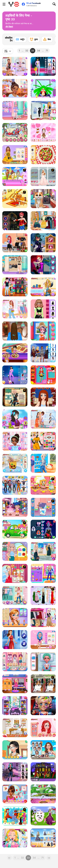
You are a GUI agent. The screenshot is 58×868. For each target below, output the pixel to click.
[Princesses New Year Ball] (15, 640)
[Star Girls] (15, 618)
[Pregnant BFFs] (15, 595)
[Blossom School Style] (15, 419)
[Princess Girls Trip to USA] (43, 110)
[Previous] (9, 858)
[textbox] (8, 51)
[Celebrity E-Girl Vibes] (15, 772)
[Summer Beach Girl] (43, 750)
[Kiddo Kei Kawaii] (15, 110)
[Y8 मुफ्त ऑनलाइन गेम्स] (14, 4)
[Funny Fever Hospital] (43, 662)
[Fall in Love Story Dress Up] (43, 177)
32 (27, 51)
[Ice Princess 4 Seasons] (43, 551)
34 (39, 51)
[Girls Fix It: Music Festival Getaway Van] (15, 133)
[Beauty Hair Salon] (43, 88)
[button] (9, 27)
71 (47, 51)
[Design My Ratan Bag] (15, 463)
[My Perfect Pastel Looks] (43, 640)
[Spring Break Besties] (43, 419)
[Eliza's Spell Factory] (15, 706)
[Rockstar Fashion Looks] (15, 243)
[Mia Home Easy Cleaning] (43, 794)
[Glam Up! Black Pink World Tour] (43, 66)
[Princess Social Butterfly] (15, 66)
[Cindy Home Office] (15, 728)
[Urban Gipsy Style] (43, 221)
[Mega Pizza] (15, 353)
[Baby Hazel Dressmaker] (15, 507)
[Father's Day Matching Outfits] (15, 287)
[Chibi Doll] (43, 133)
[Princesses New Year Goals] (43, 463)
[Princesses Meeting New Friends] (15, 441)
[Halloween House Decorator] (43, 772)
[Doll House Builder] (43, 507)
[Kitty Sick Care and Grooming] (43, 199)
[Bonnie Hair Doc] (15, 551)
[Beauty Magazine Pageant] (15, 662)
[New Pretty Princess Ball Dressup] (43, 816)
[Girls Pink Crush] (15, 309)
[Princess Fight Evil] (15, 221)
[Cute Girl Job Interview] (43, 573)
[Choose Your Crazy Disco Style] (15, 88)
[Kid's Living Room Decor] (15, 199)
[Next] (51, 38)
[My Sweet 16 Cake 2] (43, 485)
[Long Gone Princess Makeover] (43, 397)
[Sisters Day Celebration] (43, 331)
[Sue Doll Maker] (43, 375)
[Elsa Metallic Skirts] (43, 618)
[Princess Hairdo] (15, 331)
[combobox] (8, 51)
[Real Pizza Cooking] (43, 155)
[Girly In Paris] (15, 265)
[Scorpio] (15, 816)
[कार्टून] (20, 39)
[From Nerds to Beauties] (43, 706)
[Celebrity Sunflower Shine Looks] (15, 155)
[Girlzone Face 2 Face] (15, 750)
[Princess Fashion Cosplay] (15, 684)
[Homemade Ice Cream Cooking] (15, 177)
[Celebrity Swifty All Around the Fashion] (43, 309)
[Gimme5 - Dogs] (43, 684)
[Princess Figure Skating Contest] (43, 265)
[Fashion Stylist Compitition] (15, 573)
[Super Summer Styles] (43, 838)
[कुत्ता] (34, 39)
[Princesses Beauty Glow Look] (43, 529)
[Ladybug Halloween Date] (43, 243)
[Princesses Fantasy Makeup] (43, 728)
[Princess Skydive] (15, 485)
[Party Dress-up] (43, 595)
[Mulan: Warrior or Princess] (15, 397)
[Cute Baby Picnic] (15, 529)
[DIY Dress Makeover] (43, 441)
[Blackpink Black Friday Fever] (15, 375)
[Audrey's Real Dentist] (15, 838)
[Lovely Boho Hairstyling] (43, 287)
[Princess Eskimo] (43, 353)
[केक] (47, 39)
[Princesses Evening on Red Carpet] (15, 794)
